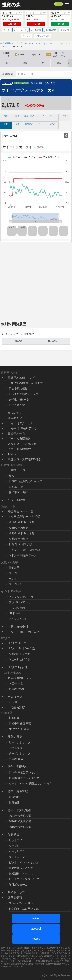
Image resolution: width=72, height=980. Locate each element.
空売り (53, 124)
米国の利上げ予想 (20, 659)
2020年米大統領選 (20, 821)
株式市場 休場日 (19, 492)
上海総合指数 (16, 707)
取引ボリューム (18, 885)
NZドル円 (15, 613)
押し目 (58, 4)
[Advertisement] (36, 281)
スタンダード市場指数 (22, 444)
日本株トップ (6, 54)
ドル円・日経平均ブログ (24, 632)
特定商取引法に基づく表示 (25, 909)
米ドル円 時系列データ (23, 555)
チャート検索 (16, 500)
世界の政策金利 (18, 627)
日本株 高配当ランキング (24, 772)
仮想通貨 (13, 835)
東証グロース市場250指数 (24, 459)
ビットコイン (17, 840)
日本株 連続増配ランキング (25, 481)
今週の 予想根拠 (19, 539)
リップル (14, 846)
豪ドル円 (14, 568)
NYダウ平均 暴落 (19, 729)
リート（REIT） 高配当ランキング (30, 783)
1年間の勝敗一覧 (19, 400)
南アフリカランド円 (21, 597)
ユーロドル (16, 584)
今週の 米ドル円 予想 (22, 533)
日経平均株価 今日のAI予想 (25, 383)
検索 (12, 476)
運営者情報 (15, 898)
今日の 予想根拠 (19, 528)
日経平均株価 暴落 (20, 723)
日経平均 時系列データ (22, 428)
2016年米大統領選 (20, 827)
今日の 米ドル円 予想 (22, 522)
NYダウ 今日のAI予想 (22, 648)
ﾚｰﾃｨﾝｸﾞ (41, 116)
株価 (6, 116)
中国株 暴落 (16, 759)
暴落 (59, 63)
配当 (8, 63)
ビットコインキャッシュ (24, 862)
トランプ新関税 (42, 36)
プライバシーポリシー (22, 903)
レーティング (20, 30)
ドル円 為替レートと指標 (24, 516)
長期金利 (65, 30)
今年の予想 (15, 418)
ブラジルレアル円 (20, 602)
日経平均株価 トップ (21, 378)
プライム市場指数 (19, 439)
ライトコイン (17, 857)
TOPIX (12, 454)
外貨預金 (14, 797)
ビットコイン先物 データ (24, 879)
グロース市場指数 (19, 449)
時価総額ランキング (21, 868)
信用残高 (29, 124)
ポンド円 (14, 579)
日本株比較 (36, 30)
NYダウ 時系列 (17, 667)
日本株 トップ (17, 470)
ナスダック (15, 697)
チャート (41, 124)
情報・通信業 (22, 83)
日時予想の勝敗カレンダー (25, 394)
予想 (42, 63)
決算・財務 (29, 116)
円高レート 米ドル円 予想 (24, 550)
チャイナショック (20, 753)
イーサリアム (17, 851)
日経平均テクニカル (21, 423)
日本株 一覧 (16, 487)
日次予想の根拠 (18, 388)
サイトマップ (16, 892)
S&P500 (13, 702)
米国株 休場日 (17, 689)
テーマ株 (26, 36)
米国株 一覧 (16, 683)
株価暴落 (13, 718)
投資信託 (14, 802)
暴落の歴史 (15, 737)
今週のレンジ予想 (20, 654)
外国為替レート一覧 (21, 511)
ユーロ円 (14, 573)
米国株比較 (51, 30)
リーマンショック (20, 742)
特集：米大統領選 (19, 810)
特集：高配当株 (18, 767)
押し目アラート (65, 54)
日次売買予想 (17, 405)
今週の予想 (15, 413)
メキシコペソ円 (18, 619)
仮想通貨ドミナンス (21, 874)
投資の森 (11, 5)
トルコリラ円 (17, 608)
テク (6, 124)
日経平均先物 (16, 434)
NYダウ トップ (17, 643)
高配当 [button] (36, 54)
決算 (25, 63)
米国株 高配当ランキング (24, 778)
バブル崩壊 (16, 748)
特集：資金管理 (18, 791)
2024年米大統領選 (20, 816)
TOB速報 (52, 54)
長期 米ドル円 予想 (20, 544)
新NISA (20, 54)
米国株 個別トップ (20, 678)
